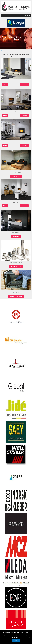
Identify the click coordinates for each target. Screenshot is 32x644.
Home (2, 51)
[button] (26, 16)
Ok (16, 640)
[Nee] (30, 637)
